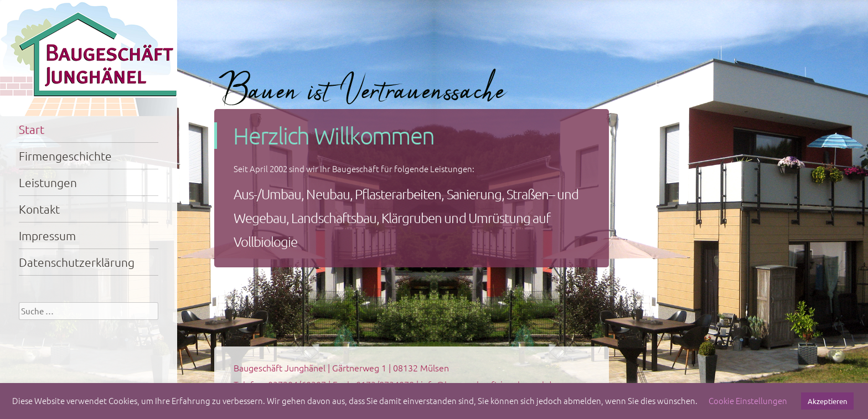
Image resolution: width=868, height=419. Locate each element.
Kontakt (39, 209)
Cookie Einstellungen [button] (748, 400)
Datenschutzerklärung (77, 262)
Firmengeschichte (65, 156)
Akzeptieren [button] (827, 401)
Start (32, 129)
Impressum (47, 236)
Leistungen (48, 182)
